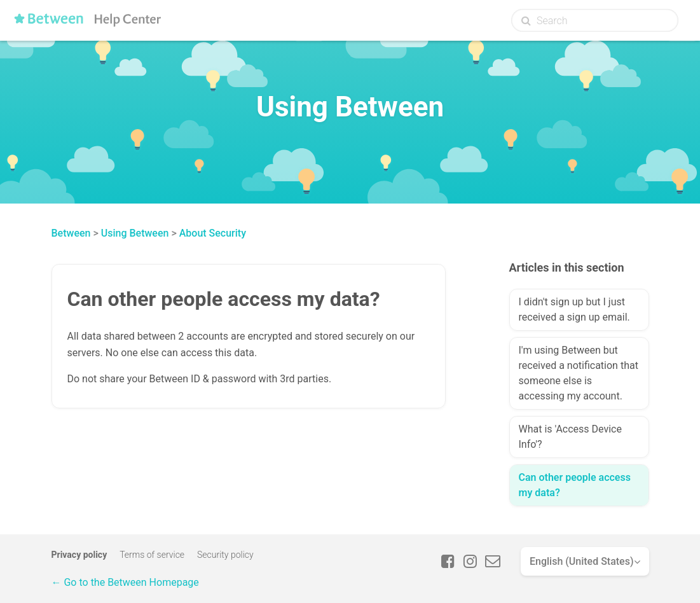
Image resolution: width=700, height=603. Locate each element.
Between (71, 233)
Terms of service (152, 555)
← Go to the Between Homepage (125, 582)
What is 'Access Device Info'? (570, 437)
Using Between (135, 233)
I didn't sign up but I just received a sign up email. (574, 309)
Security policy (225, 555)
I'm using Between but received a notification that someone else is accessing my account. (579, 373)
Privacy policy (79, 555)
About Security (213, 233)
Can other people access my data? (575, 485)
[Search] (595, 20)
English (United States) (582, 561)
